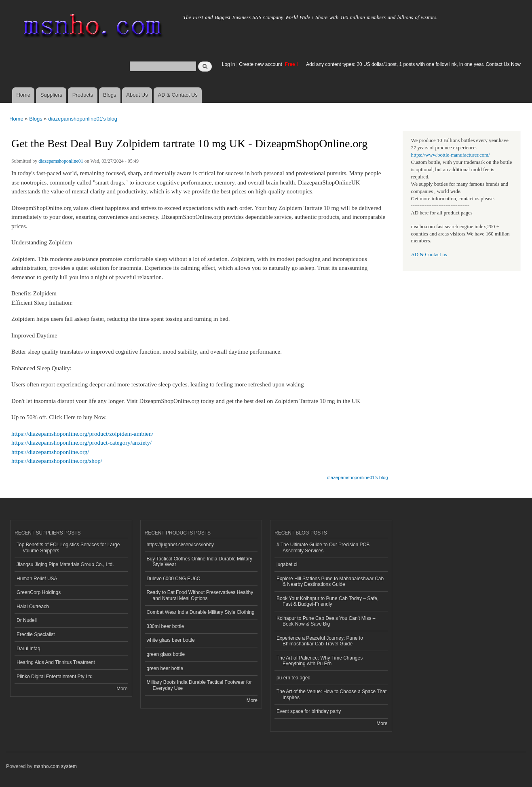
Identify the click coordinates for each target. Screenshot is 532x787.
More (122, 689)
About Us (137, 95)
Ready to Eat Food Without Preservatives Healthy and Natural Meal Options (200, 595)
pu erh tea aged (293, 678)
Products (83, 95)
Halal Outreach (33, 607)
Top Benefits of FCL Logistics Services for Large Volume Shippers (68, 547)
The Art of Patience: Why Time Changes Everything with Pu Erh (320, 661)
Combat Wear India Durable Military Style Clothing (201, 612)
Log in (229, 64)
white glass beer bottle (171, 640)
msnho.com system (55, 766)
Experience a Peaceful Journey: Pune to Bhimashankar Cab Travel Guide (320, 641)
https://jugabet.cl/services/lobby (180, 545)
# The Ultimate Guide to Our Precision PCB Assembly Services (323, 547)
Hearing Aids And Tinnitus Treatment (56, 662)
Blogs (110, 95)
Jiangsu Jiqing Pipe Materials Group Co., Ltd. (65, 564)
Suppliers (51, 95)
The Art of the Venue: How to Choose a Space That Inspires (331, 694)
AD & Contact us (429, 255)
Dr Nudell (27, 620)
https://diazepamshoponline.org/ (50, 452)
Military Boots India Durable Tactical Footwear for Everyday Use (199, 685)
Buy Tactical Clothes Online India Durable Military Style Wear (200, 562)
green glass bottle (166, 654)
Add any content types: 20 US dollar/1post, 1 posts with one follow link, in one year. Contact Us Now (413, 64)
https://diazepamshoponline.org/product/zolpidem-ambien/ (82, 434)
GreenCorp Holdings (39, 592)
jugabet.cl (287, 564)
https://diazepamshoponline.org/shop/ (57, 461)
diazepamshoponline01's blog (83, 119)
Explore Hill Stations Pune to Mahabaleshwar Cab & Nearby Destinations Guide (330, 581)
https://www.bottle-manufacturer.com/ (451, 155)
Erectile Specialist (36, 634)
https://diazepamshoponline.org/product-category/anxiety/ (81, 443)
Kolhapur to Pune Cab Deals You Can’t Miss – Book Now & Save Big (326, 621)
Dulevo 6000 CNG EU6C (174, 579)
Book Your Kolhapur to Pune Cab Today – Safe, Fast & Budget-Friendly (327, 601)
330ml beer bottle (166, 626)
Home (23, 95)
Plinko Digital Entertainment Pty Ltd (55, 677)
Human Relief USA (37, 579)
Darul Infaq (28, 649)
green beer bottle (165, 668)
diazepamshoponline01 (61, 161)
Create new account (261, 64)
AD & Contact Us (178, 95)
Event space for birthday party (309, 711)
